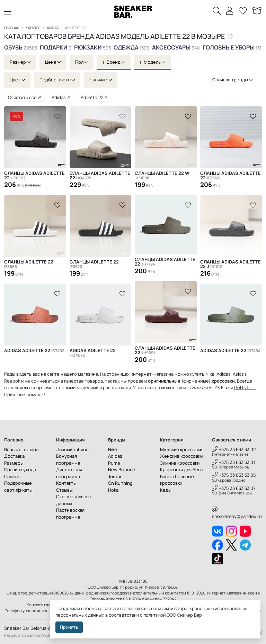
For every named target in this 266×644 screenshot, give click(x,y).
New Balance (122, 469)
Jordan (115, 476)
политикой (154, 615)
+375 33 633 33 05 (234, 475)
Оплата (12, 476)
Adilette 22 (94, 97)
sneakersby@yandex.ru (237, 513)
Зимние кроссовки (180, 463)
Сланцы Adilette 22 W (162, 176)
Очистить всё (25, 97)
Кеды (166, 490)
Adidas (53, 28)
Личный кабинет (74, 449)
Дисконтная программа (69, 473)
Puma (114, 463)
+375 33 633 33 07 (234, 488)
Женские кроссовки (181, 456)
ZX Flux (222, 387)
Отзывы (64, 490)
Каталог (33, 28)
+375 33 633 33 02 (234, 449)
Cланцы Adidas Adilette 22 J (230, 264)
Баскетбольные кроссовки (177, 480)
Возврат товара (21, 449)
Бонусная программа (68, 459)
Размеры (14, 463)
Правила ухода (20, 469)
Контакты (66, 483)
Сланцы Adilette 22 (29, 264)
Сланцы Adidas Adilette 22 (34, 176)
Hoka (113, 490)
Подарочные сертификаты (18, 486)
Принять (69, 627)
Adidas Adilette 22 (34, 351)
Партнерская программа (70, 513)
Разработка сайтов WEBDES (30, 635)
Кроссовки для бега (181, 469)
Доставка (14, 456)
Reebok (12, 381)
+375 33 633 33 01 (233, 462)
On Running (120, 483)
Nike (113, 449)
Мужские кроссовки (181, 449)
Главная (12, 28)
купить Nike (202, 374)
